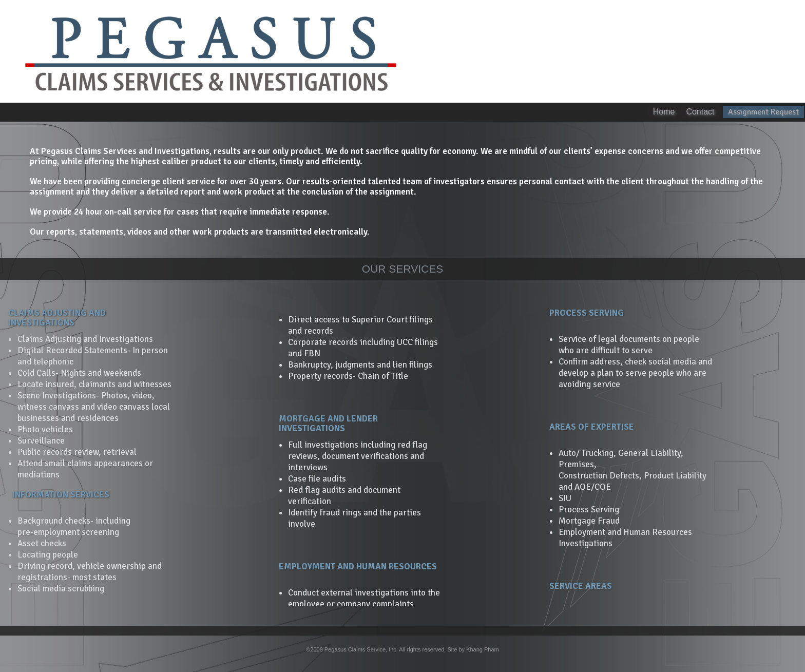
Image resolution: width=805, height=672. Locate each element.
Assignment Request (763, 112)
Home (664, 112)
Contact (701, 112)
